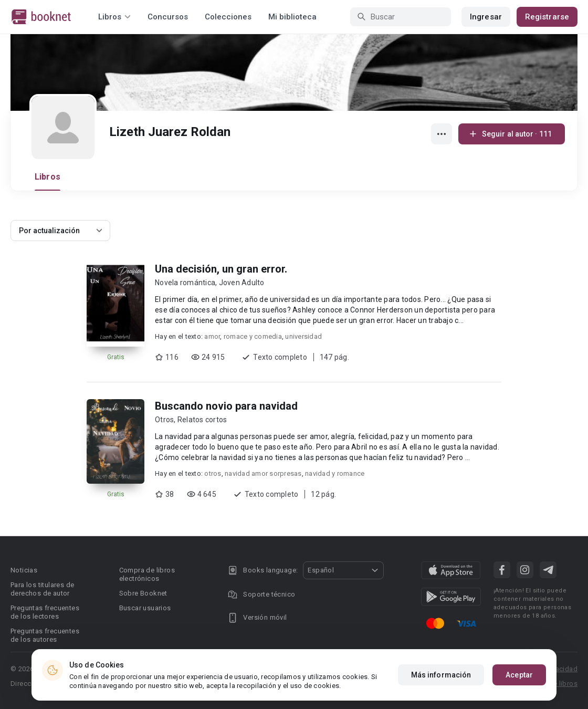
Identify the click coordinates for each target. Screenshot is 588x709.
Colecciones (228, 17)
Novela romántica (185, 283)
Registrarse (547, 17)
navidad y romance (335, 473)
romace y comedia (253, 336)
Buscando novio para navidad (226, 406)
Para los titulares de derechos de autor (42, 589)
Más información (441, 675)
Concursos (168, 17)
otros (213, 473)
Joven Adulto (242, 283)
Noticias (24, 570)
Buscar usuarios (145, 608)
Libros (48, 177)
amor (212, 336)
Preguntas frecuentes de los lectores (45, 612)
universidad (303, 336)
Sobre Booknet (143, 593)
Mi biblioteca (292, 17)
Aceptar (519, 675)
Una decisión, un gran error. (221, 269)
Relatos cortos (202, 420)
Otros (164, 420)
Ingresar (486, 17)
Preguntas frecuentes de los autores (45, 635)
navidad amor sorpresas (263, 473)
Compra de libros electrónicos (147, 574)
